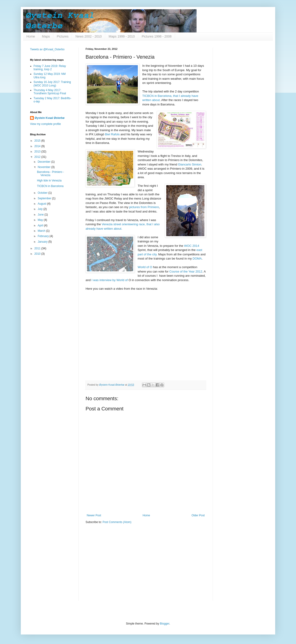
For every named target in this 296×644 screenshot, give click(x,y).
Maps (46, 36)
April (41, 225)
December (45, 162)
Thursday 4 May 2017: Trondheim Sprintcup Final (50, 92)
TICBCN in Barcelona (50, 186)
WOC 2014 (192, 246)
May (41, 220)
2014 (38, 146)
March (42, 231)
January (43, 242)
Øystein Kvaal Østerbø (50, 118)
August (42, 204)
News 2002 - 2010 (89, 36)
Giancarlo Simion (190, 164)
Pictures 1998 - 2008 (157, 36)
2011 (38, 248)
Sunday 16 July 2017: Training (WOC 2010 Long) (52, 84)
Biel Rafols (112, 134)
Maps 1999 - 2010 (122, 36)
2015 (38, 141)
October (43, 193)
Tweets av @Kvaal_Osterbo (47, 49)
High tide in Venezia (49, 181)
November (45, 167)
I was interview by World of (110, 280)
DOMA (197, 259)
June (41, 215)
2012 (38, 157)
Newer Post (94, 515)
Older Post (198, 515)
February (44, 236)
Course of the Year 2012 (186, 271)
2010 (38, 254)
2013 (38, 152)
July (41, 209)
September (45, 198)
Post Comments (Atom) (117, 522)
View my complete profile (45, 124)
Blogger (165, 624)
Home (31, 36)
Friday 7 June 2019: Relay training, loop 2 (50, 68)
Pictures (63, 36)
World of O (145, 267)
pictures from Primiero (144, 207)
